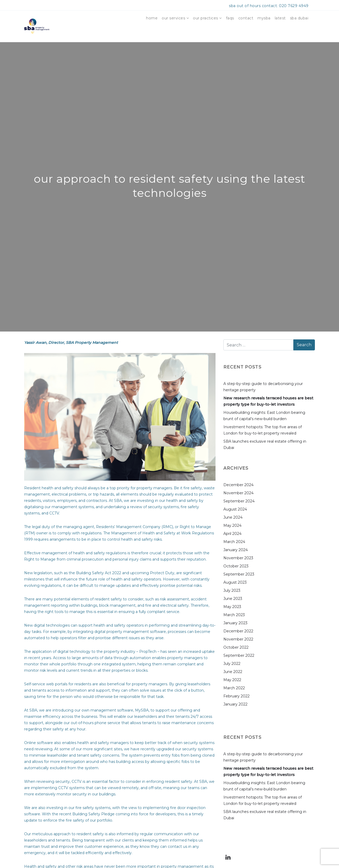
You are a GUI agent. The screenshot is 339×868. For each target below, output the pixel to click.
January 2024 (236, 550)
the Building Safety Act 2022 (95, 573)
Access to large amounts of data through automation (102, 658)
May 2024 (232, 525)
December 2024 (238, 485)
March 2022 (234, 688)
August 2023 (235, 582)
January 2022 (235, 704)
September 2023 (239, 574)
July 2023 (232, 590)
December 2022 (238, 631)
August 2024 (235, 509)
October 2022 (236, 647)
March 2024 (234, 542)
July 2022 (232, 664)
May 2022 (232, 680)
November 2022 (238, 639)
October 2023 (236, 566)
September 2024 (239, 501)
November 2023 (238, 558)
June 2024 (233, 517)
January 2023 (235, 623)
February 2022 (236, 696)
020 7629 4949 (294, 6)
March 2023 (234, 615)
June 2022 (233, 672)
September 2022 (239, 655)
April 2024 (232, 534)
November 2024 (238, 493)
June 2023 (233, 599)
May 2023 (232, 607)
